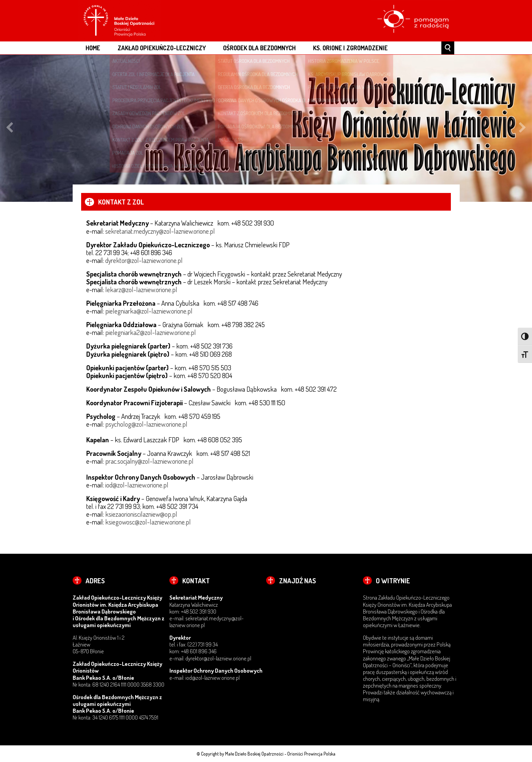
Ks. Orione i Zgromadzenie (350, 48)
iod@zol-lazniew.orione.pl (137, 485)
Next (522, 128)
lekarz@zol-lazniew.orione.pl (141, 289)
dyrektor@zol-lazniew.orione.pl (144, 260)
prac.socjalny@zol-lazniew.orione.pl (149, 461)
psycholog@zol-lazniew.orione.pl (146, 424)
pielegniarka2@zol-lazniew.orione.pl (151, 332)
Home (93, 48)
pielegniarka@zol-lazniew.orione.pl (149, 311)
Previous (10, 128)
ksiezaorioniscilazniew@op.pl (141, 514)
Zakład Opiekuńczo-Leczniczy (162, 48)
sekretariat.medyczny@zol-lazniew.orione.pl (160, 231)
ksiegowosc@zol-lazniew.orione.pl (148, 522)
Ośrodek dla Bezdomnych (259, 48)
